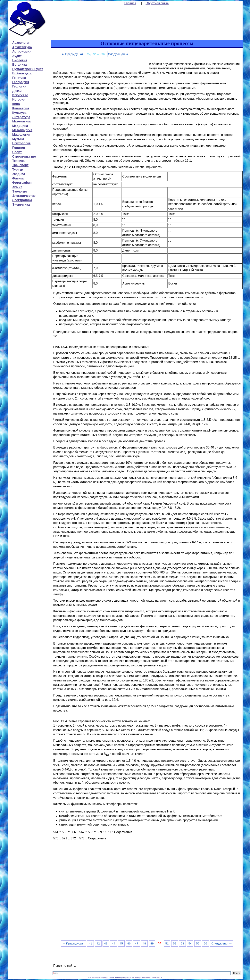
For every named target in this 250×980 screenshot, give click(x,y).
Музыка (18, 139)
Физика (18, 178)
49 (152, 943)
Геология (19, 86)
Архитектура (22, 47)
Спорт (17, 152)
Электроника (22, 200)
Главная (130, 3)
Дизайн (18, 91)
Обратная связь (157, 3)
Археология (21, 43)
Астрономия (22, 51)
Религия (19, 148)
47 (137, 943)
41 (91, 943)
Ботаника (20, 65)
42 (98, 943)
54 (190, 943)
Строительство (24, 156)
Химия (17, 187)
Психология (21, 143)
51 (167, 943)
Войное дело (22, 73)
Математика (21, 121)
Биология (20, 60)
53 (182, 943)
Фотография (22, 183)
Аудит (17, 56)
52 (175, 943)
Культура (19, 113)
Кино (16, 104)
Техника (18, 161)
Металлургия (22, 130)
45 (121, 943)
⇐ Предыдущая (73, 54)
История (19, 99)
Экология (20, 191)
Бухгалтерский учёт (28, 69)
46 (129, 943)
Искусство (20, 95)
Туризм (18, 170)
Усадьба (19, 174)
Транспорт (20, 165)
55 (198, 943)
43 (106, 943)
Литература (21, 117)
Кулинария (21, 108)
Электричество (24, 196)
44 (114, 943)
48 (144, 943)
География (21, 82)
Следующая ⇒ (118, 54)
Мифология (21, 135)
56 (205, 943)
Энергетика (21, 205)
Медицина (20, 126)
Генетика (19, 78)
